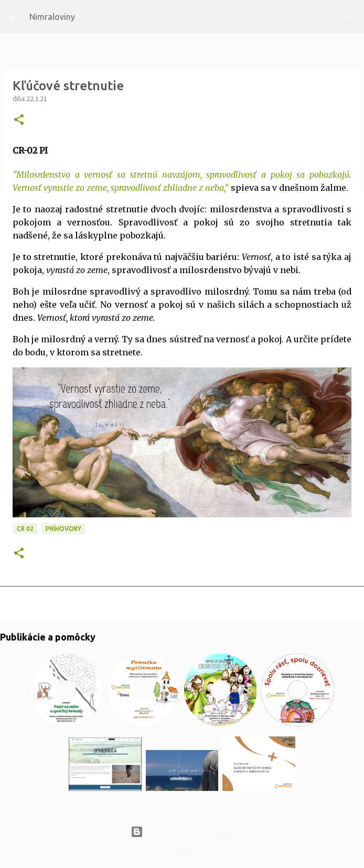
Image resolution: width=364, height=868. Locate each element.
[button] (19, 120)
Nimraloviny (52, 17)
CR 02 (25, 529)
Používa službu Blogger (182, 832)
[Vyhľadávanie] (349, 17)
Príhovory (63, 529)
